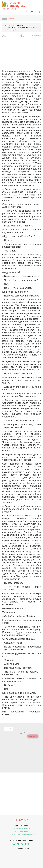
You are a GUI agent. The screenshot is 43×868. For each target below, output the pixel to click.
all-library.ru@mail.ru (22, 828)
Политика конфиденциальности (22, 834)
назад (5, 36)
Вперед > (33, 736)
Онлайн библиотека (17, 4)
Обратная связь (22, 831)
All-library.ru (21, 820)
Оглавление (36, 35)
